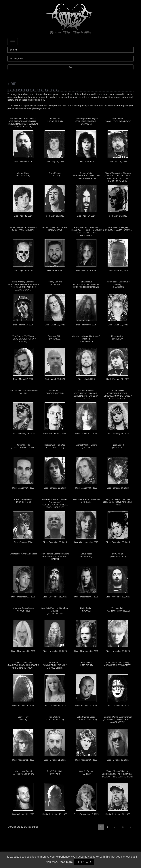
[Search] (70, 50)
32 (123, 827)
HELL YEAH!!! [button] (84, 862)
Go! (71, 67)
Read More (66, 862)
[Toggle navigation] (13, 42)
